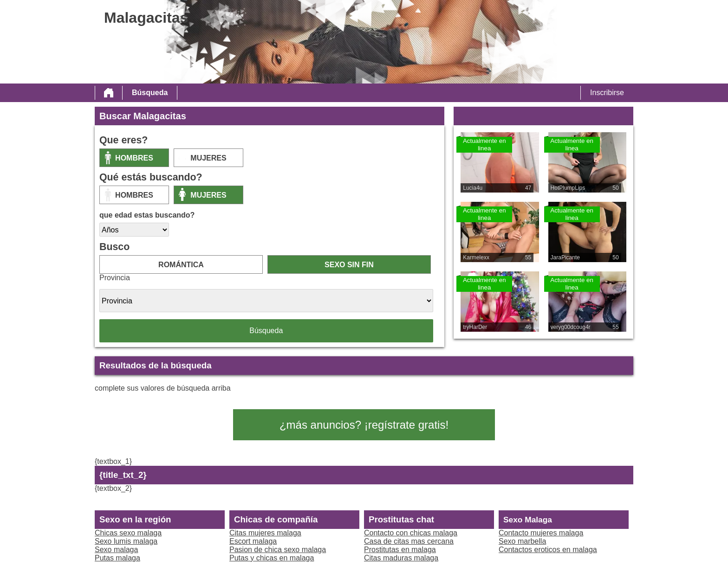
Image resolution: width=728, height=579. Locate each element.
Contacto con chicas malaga (411, 533)
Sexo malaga (116, 550)
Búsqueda (150, 93)
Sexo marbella (522, 541)
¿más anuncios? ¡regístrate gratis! (364, 425)
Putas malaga (117, 558)
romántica (181, 265)
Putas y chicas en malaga (272, 558)
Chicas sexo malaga (128, 533)
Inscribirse (607, 93)
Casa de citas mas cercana (409, 541)
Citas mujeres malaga (265, 533)
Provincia (115, 278)
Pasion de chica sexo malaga (278, 550)
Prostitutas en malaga (400, 550)
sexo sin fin (349, 265)
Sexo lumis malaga (126, 541)
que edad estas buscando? (147, 215)
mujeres (208, 158)
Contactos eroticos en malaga (548, 550)
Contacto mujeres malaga (541, 533)
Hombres (134, 158)
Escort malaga (253, 541)
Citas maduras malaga (401, 558)
